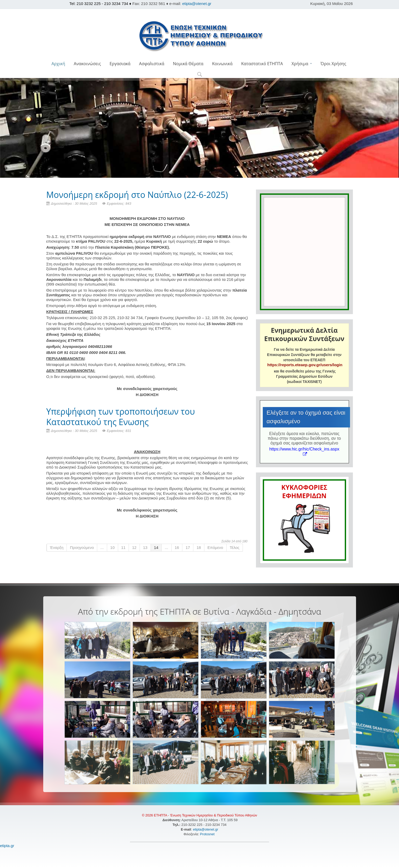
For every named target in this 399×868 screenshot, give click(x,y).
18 (199, 547)
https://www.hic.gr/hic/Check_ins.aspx (304, 451)
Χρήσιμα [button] (302, 64)
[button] (200, 75)
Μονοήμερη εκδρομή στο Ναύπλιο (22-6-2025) (137, 195)
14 (156, 547)
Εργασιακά (120, 64)
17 (188, 547)
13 (145, 547)
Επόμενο (215, 547)
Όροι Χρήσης (334, 64)
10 (113, 547)
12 (134, 547)
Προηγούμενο (82, 547)
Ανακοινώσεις (88, 64)
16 (177, 547)
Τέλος (235, 547)
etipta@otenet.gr (197, 4)
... (102, 547)
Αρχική (58, 64)
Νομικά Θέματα (188, 64)
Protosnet (208, 834)
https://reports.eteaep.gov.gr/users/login (305, 365)
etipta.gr (7, 846)
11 (124, 547)
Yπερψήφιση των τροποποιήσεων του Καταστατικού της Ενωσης (121, 417)
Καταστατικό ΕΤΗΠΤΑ (262, 64)
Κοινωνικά (222, 64)
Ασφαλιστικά (152, 64)
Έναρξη (57, 547)
